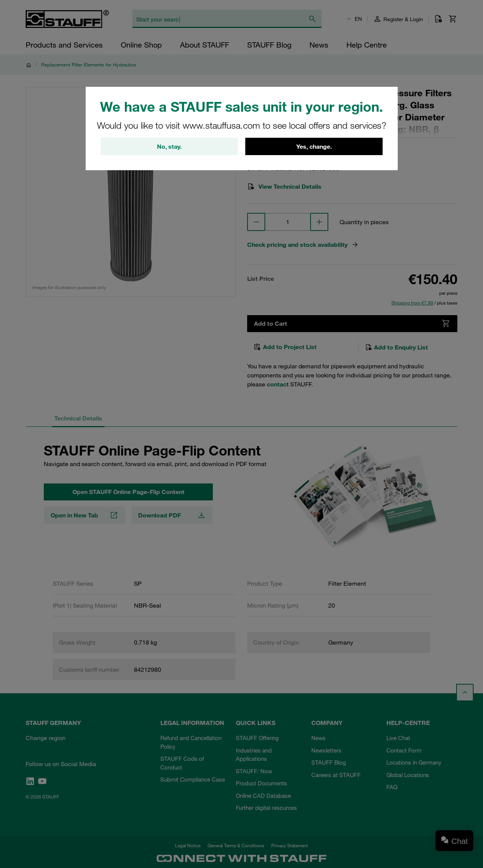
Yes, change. (314, 147)
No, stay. (169, 147)
